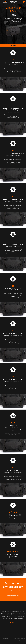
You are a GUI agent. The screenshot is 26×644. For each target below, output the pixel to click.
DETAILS (13, 45)
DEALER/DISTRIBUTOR (13, 596)
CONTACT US (13, 623)
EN (20, 2)
